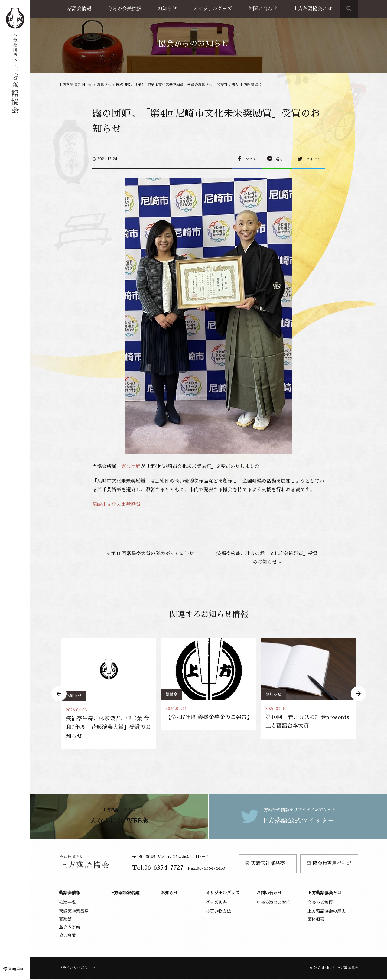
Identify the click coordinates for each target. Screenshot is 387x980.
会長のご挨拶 (320, 903)
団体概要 (316, 920)
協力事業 (67, 936)
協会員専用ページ (329, 864)
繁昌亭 (172, 694)
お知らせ (167, 9)
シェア (251, 159)
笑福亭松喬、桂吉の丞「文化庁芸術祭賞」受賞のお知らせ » (267, 558)
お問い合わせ (263, 9)
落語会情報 (79, 9)
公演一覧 (67, 903)
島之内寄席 (70, 928)
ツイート (313, 159)
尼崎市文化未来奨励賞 (116, 505)
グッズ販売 (216, 903)
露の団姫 (131, 467)
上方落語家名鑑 (125, 894)
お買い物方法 (218, 912)
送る (279, 159)
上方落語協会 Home (76, 85)
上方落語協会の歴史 (327, 912)
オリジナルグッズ (213, 9)
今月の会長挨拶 (125, 9)
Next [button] (358, 694)
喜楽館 (65, 920)
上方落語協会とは (313, 9)
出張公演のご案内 (273, 903)
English (16, 969)
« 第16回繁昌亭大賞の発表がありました (151, 554)
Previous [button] (59, 694)
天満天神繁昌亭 (265, 864)
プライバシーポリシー (77, 969)
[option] (109, 694)
